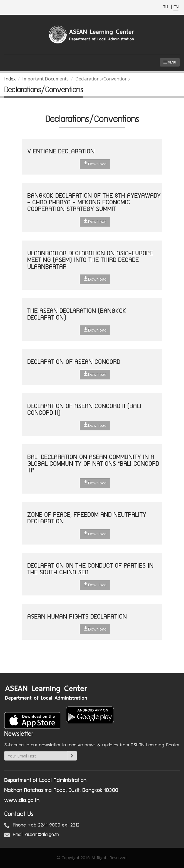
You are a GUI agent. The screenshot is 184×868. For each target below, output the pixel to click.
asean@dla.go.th (42, 835)
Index (10, 79)
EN (176, 7)
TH (166, 7)
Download (95, 164)
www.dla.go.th (22, 800)
